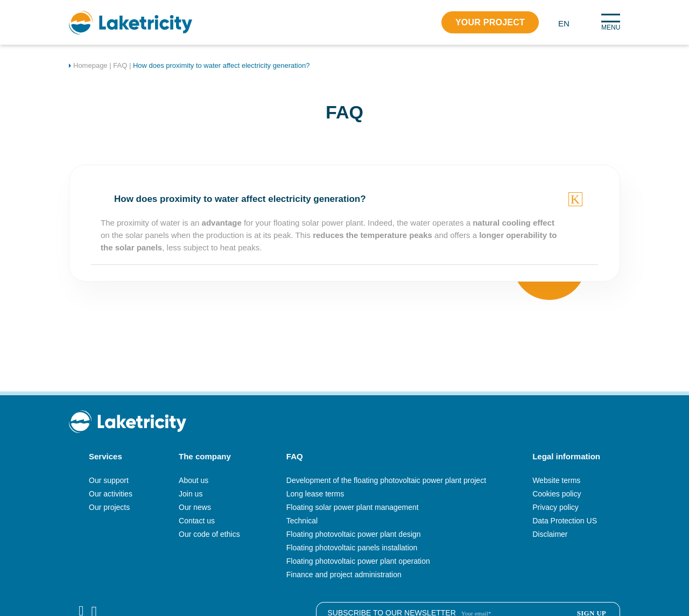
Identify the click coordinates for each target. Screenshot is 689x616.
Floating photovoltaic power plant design (354, 534)
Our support (109, 480)
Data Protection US (565, 521)
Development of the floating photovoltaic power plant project (386, 480)
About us (194, 480)
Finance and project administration (344, 575)
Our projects (109, 507)
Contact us (197, 521)
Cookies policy (557, 494)
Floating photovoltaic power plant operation (358, 561)
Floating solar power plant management (353, 507)
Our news (195, 507)
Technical (302, 521)
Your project (490, 22)
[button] (568, 23)
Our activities (111, 494)
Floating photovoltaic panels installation (352, 548)
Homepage (90, 65)
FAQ (120, 65)
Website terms (556, 480)
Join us (191, 494)
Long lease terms (315, 494)
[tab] (344, 199)
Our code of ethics (209, 534)
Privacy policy (556, 507)
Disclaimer (550, 534)
